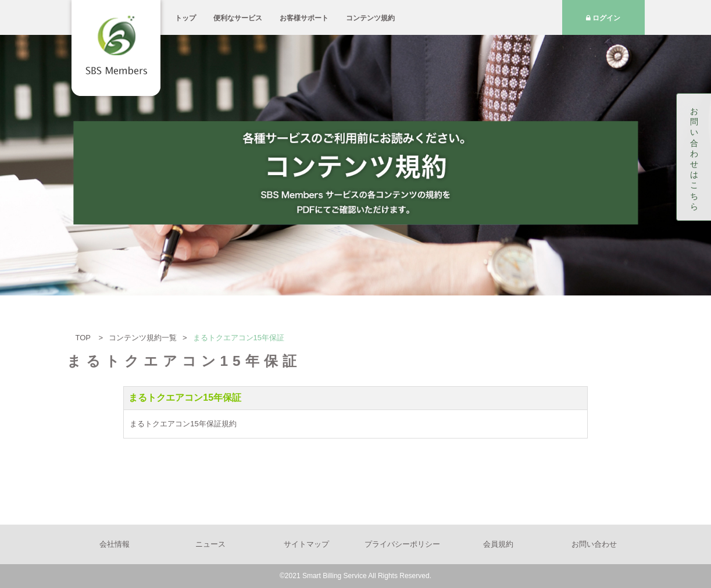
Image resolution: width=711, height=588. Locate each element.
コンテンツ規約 (370, 18)
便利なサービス (238, 18)
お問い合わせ (594, 544)
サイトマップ (306, 544)
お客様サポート (304, 18)
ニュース (210, 544)
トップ (185, 18)
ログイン (603, 18)
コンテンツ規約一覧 (143, 338)
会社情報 (115, 544)
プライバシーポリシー (402, 544)
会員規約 (498, 544)
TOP (84, 338)
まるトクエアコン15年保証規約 (183, 424)
